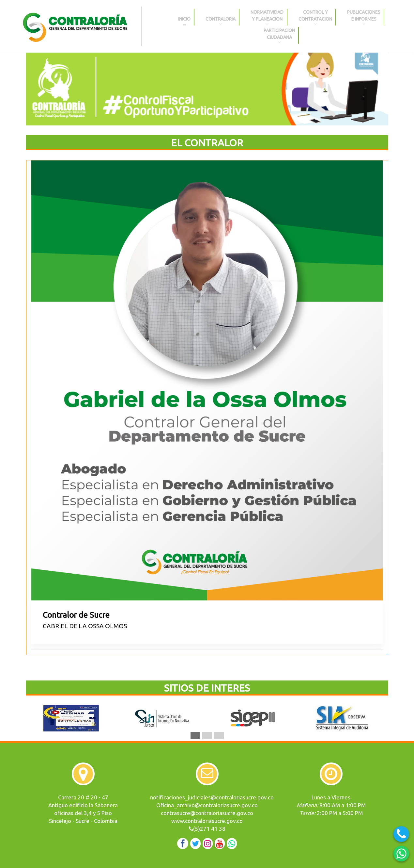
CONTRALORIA (221, 17)
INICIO (184, 17)
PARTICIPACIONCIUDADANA (279, 36)
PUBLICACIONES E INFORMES (364, 17)
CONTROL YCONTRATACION (315, 17)
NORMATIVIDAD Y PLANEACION (267, 17)
